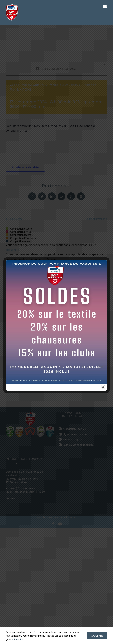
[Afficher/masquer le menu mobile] (105, 6)
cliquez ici (18, 639)
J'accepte (97, 636)
